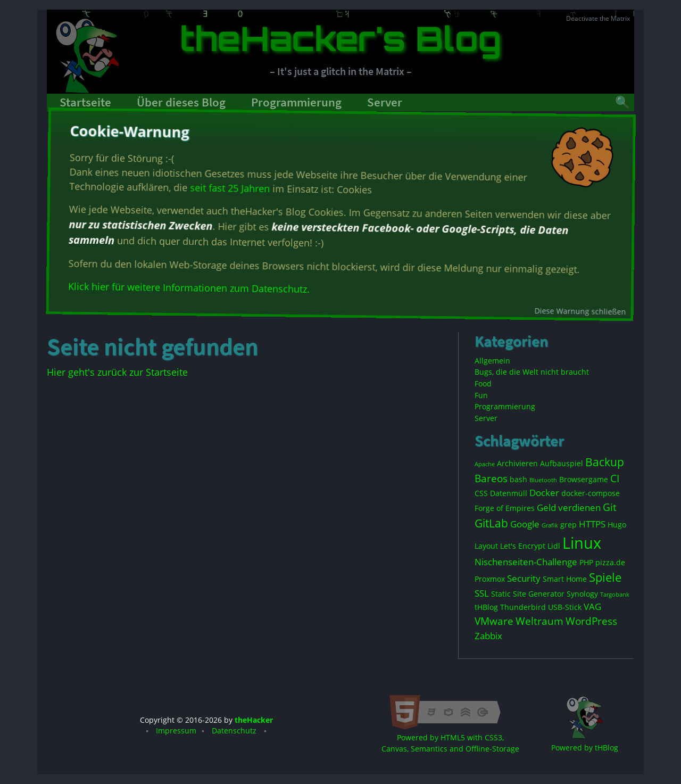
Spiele (605, 577)
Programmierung (296, 102)
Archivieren (517, 463)
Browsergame (584, 479)
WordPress (591, 621)
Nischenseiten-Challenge (526, 562)
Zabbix (488, 636)
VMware (494, 621)
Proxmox (490, 579)
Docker (544, 493)
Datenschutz (234, 731)
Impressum (176, 731)
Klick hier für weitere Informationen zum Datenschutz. (189, 290)
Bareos (491, 478)
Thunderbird (523, 607)
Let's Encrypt (523, 546)
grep (568, 525)
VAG (592, 606)
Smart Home (565, 579)
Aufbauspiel (562, 463)
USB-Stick (565, 607)
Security (524, 578)
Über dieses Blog (181, 102)
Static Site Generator (528, 594)
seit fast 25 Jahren (229, 190)
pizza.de (610, 562)
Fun (481, 395)
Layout (486, 546)
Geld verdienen (569, 507)
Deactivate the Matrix (598, 18)
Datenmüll (509, 493)
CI (615, 478)
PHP (586, 562)
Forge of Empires (505, 508)
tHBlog (486, 607)
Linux (582, 543)
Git (610, 507)
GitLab (491, 523)
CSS (481, 493)
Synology (582, 594)
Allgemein (492, 361)
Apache (485, 464)
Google (525, 524)
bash (518, 479)
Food (483, 383)
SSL (482, 593)
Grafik (550, 525)
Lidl (554, 546)
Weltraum (539, 621)
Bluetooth (543, 480)
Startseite (85, 102)
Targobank (615, 595)
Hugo (617, 525)
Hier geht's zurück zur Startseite (117, 372)
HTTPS (592, 524)
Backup (605, 462)
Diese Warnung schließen (581, 310)
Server (385, 102)
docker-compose (591, 493)
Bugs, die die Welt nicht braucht (532, 372)
